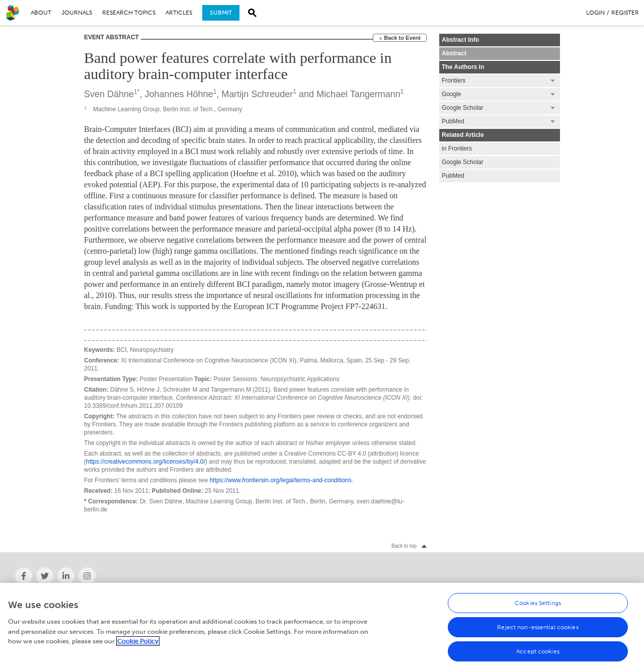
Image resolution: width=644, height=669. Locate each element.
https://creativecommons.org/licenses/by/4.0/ (146, 462)
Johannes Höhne (179, 94)
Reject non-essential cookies (538, 632)
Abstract (454, 53)
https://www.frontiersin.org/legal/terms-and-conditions (281, 480)
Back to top (404, 546)
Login (595, 13)
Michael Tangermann (358, 94)
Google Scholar (463, 162)
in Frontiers (457, 148)
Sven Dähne (109, 94)
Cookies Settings (538, 608)
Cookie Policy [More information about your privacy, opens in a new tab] (138, 647)
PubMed (453, 176)
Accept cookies (538, 656)
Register (625, 13)
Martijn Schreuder (257, 94)
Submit (221, 13)
